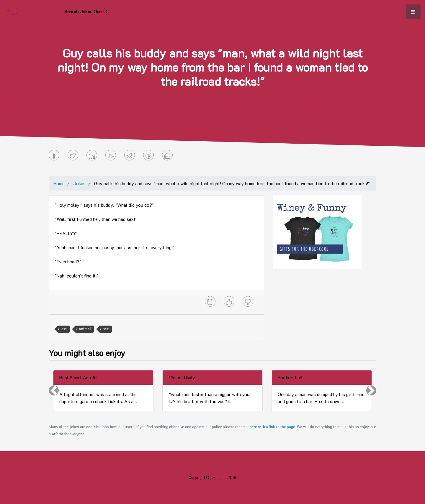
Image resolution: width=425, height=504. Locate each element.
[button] (54, 391)
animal (85, 329)
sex (106, 329)
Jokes (79, 183)
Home (59, 183)
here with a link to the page (272, 427)
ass (64, 329)
